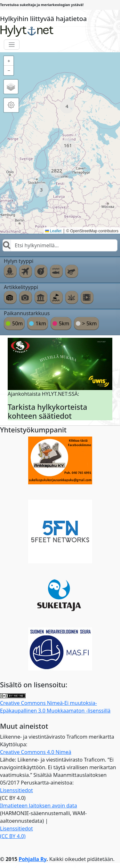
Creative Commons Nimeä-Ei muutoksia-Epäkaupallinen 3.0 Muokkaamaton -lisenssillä (55, 704)
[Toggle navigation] (12, 45)
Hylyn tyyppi (19, 261)
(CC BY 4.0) (13, 836)
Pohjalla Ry (32, 859)
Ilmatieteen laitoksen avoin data (39, 806)
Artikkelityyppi (21, 287)
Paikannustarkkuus (27, 313)
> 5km (90, 323)
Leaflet (53, 231)
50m (17, 323)
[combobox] (60, 245)
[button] (67, 106)
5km (64, 323)
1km (41, 323)
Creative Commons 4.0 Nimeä (36, 752)
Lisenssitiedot (16, 790)
